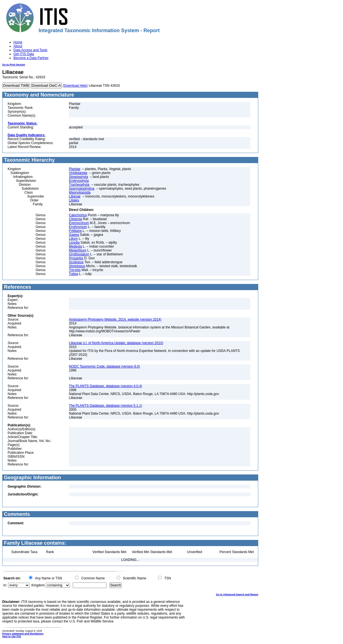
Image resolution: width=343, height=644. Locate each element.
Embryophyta (79, 181)
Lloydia (74, 243)
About (18, 46)
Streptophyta (78, 177)
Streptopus (77, 266)
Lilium (73, 239)
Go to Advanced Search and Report (237, 594)
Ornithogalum (79, 254)
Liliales (74, 200)
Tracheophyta (79, 185)
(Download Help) (75, 86)
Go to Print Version (14, 65)
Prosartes (76, 258)
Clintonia (75, 219)
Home (18, 42)
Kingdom (38, 585)
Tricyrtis (75, 270)
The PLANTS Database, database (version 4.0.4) (105, 386)
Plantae (75, 169)
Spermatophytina (82, 189)
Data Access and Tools (30, 50)
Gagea (74, 235)
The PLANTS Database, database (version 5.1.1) (105, 406)
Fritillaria (75, 231)
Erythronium (78, 227)
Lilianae (75, 196)
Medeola (75, 246)
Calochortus (78, 215)
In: (5, 585)
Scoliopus (76, 262)
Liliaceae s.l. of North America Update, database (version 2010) (116, 343)
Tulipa (73, 274)
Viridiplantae (78, 173)
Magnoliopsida (80, 192)
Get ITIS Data (24, 54)
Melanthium (77, 250)
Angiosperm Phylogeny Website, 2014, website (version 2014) (115, 319)
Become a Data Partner (31, 58)
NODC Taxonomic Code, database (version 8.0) (104, 366)
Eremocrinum (79, 223)
